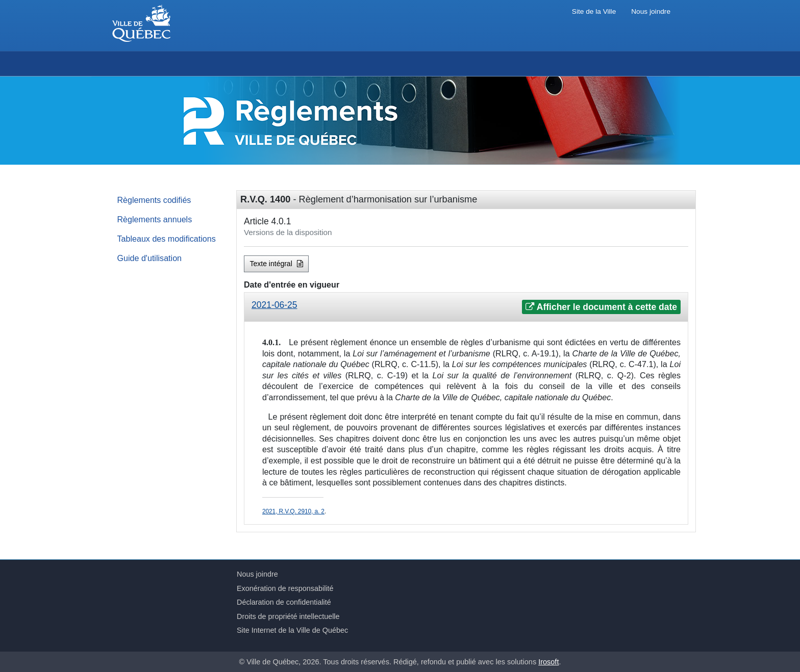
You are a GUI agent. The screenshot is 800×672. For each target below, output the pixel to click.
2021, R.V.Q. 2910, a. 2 (293, 511)
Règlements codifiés (154, 200)
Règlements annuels (155, 219)
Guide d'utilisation (150, 258)
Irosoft (548, 662)
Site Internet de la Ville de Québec (292, 630)
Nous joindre (651, 11)
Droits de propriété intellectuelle (288, 616)
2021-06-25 (274, 305)
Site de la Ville (594, 11)
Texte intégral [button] (277, 264)
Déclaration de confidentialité (284, 602)
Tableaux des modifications (167, 239)
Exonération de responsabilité (285, 588)
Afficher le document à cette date (601, 307)
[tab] (466, 307)
